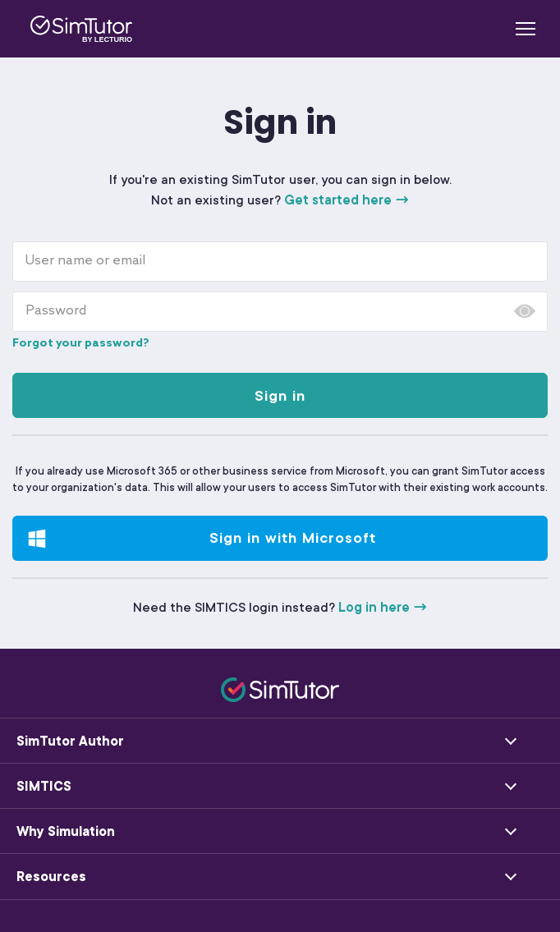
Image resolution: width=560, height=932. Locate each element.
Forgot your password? (81, 344)
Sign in (280, 396)
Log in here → (383, 608)
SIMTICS (44, 787)
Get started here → (347, 200)
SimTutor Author (70, 741)
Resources (51, 877)
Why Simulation (66, 832)
